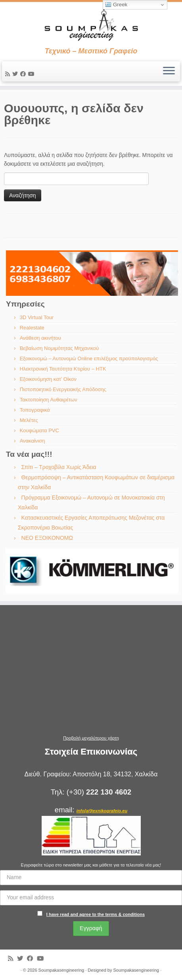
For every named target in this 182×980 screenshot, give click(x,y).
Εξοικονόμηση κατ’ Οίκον (48, 379)
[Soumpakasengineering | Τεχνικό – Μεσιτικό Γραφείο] (91, 25)
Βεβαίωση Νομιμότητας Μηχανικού (59, 348)
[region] (92, 273)
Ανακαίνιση (33, 441)
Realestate (32, 328)
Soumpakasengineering (61, 970)
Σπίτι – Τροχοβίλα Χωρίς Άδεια (59, 467)
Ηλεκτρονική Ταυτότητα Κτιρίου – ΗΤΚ (63, 369)
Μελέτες (29, 420)
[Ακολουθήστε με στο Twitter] (16, 74)
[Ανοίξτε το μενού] (169, 72)
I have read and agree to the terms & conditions (96, 914)
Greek (116, 5)
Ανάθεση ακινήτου (40, 338)
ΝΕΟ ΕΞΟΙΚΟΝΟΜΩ (47, 538)
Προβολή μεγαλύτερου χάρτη (91, 738)
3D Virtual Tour (37, 317)
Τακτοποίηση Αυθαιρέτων (49, 400)
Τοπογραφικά (35, 410)
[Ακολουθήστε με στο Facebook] (24, 74)
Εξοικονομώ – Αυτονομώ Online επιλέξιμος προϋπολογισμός (89, 359)
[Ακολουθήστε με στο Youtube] (33, 74)
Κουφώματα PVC (39, 430)
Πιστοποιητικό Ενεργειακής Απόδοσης (63, 389)
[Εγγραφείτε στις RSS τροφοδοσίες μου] (9, 74)
